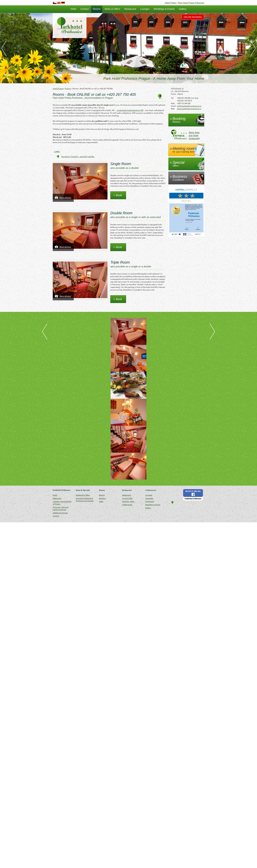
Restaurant (130, 9)
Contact (84, 9)
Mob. (173, 103)
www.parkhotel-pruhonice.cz (189, 109)
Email (173, 106)
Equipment (150, 501)
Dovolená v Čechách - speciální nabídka (78, 157)
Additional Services (60, 513)
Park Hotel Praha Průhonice (191, 3)
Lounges (145, 9)
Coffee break (127, 505)
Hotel (73, 9)
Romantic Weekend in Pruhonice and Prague (85, 500)
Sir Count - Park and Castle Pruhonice (61, 508)
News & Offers (112, 9)
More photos (65, 198)
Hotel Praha (170, 3)
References (57, 498)
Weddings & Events (164, 9)
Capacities (149, 498)
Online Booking (193, 17)
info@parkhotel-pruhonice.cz (189, 106)
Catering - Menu (128, 501)
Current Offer (127, 498)
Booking (102, 498)
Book (119, 195)
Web (173, 109)
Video (101, 501)
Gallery (183, 9)
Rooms (97, 9)
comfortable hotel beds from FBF (130, 110)
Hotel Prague (58, 89)
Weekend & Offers (83, 495)
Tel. (172, 98)
